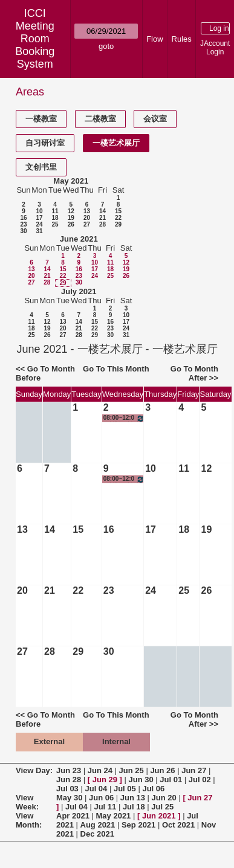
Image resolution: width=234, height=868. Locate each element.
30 (23, 231)
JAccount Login (215, 48)
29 (118, 224)
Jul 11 (105, 807)
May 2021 (71, 181)
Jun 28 (69, 780)
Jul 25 (162, 807)
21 (102, 218)
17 (39, 218)
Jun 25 (132, 770)
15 (118, 211)
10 (39, 211)
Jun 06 (101, 798)
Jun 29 (105, 780)
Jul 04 (96, 789)
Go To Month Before (45, 373)
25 (55, 224)
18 (55, 218)
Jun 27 (194, 770)
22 (118, 218)
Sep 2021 (138, 825)
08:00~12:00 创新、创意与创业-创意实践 (124, 418)
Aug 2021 (98, 825)
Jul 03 (67, 789)
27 (87, 224)
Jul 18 (134, 807)
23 (23, 224)
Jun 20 (164, 798)
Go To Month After (194, 373)
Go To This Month (116, 369)
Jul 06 (153, 789)
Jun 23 (69, 770)
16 (23, 218)
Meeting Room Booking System (35, 45)
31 (39, 231)
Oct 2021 (178, 825)
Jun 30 (141, 780)
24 (39, 224)
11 (55, 211)
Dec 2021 (97, 834)
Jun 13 (133, 798)
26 (71, 224)
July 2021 (79, 291)
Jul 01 (171, 780)
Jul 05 (125, 789)
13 (87, 211)
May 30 (69, 798)
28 (102, 224)
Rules (182, 39)
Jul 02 (200, 780)
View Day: (34, 770)
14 (102, 211)
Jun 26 (162, 770)
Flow (154, 39)
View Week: (27, 802)
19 (71, 218)
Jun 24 (100, 770)
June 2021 (79, 239)
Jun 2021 (159, 816)
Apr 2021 (73, 816)
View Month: (29, 820)
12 (71, 211)
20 (87, 218)
